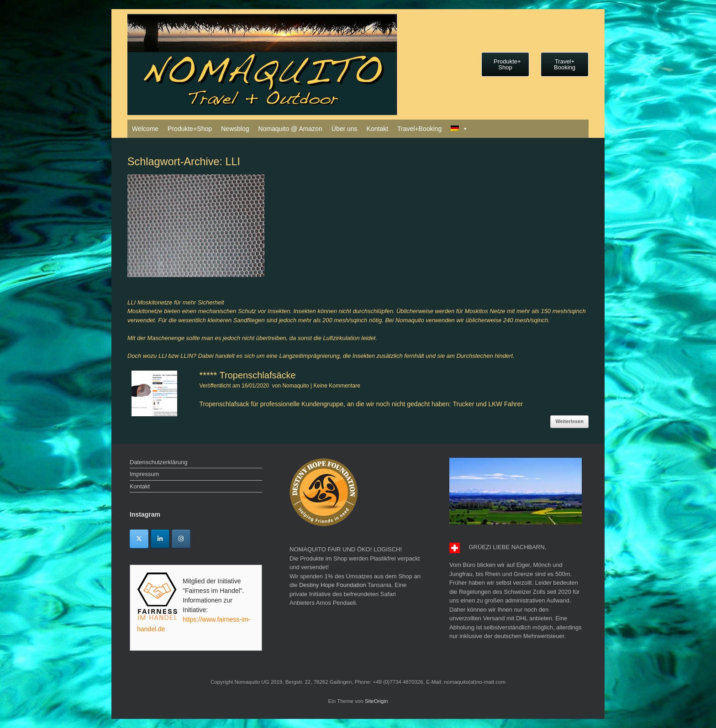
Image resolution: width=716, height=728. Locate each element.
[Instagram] (181, 539)
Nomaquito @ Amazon (290, 129)
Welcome (145, 129)
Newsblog (235, 129)
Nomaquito (295, 386)
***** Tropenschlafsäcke (247, 375)
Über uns (345, 129)
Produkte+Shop (190, 129)
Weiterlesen (569, 421)
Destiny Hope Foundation (333, 585)
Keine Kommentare (337, 386)
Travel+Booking (419, 129)
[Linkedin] (160, 539)
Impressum (144, 474)
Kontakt (377, 129)
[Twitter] (139, 539)
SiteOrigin (376, 701)
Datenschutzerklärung (158, 462)
